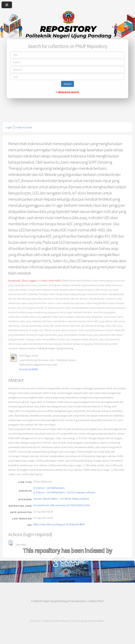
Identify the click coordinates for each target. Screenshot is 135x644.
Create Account (23, 127)
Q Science (39, 488)
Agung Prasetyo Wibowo (93, 621)
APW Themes (62, 621)
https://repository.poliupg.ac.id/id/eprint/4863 (59, 524)
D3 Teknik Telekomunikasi (75, 499)
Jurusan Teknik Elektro (46, 499)
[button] (10, 543)
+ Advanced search (67, 92)
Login (9, 127)
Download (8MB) (29, 369)
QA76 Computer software (81, 492)
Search (67, 84)
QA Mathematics (56, 488)
